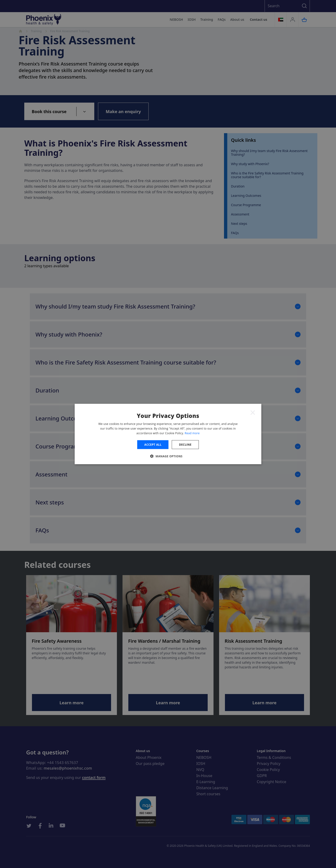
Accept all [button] (153, 444)
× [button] (253, 412)
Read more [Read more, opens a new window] (192, 433)
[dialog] (168, 434)
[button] (168, 456)
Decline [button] (185, 444)
